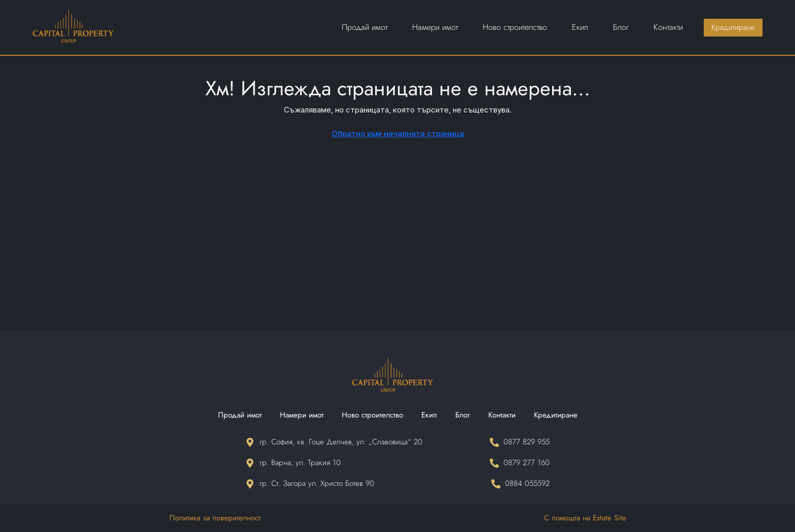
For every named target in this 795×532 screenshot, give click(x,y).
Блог (463, 415)
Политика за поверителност (215, 518)
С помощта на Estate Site (585, 518)
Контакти (502, 415)
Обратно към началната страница (398, 134)
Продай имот (240, 415)
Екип (429, 415)
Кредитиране (556, 415)
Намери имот (302, 415)
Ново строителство (372, 415)
